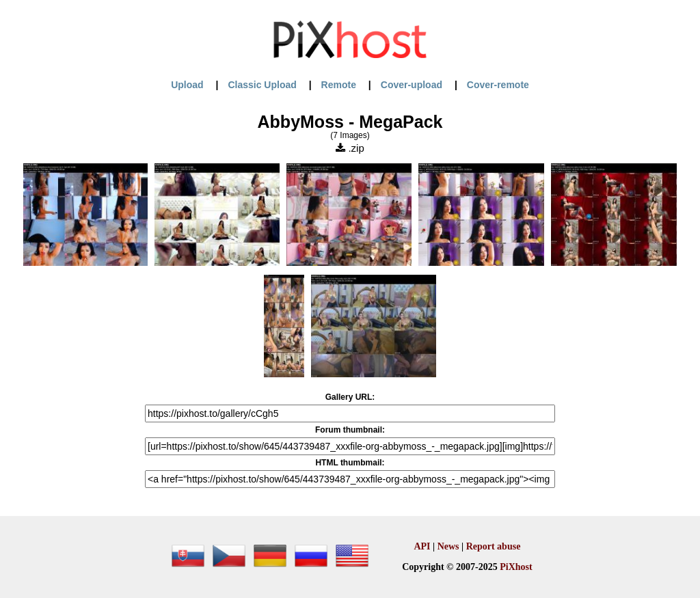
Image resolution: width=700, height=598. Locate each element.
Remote (339, 85)
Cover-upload (412, 85)
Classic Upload (262, 85)
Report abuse (494, 546)
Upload (187, 85)
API (422, 546)
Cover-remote (498, 85)
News (448, 546)
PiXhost (516, 567)
